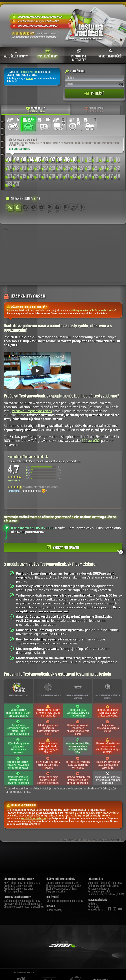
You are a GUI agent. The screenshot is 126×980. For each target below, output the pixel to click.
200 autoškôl (91, 441)
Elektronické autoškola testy (19, 879)
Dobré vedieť (52, 897)
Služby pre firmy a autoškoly (60, 879)
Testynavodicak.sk (97, 900)
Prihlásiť (94, 93)
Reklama (50, 906)
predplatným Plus (29, 72)
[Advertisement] (63, 257)
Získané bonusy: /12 (23, 198)
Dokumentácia (95, 879)
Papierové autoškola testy (17, 897)
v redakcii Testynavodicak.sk (32, 411)
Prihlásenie (75, 71)
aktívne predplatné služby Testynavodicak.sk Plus (93, 310)
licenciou (30, 78)
